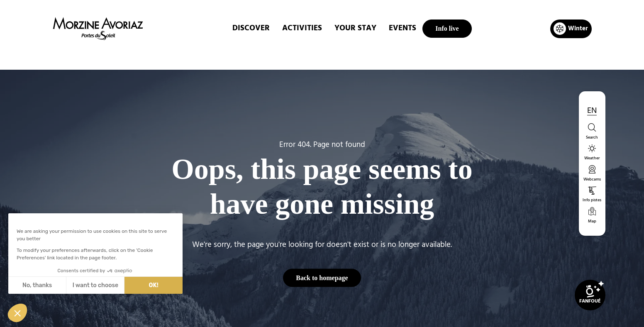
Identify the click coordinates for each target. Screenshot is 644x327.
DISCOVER (251, 28)
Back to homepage (322, 277)
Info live (447, 28)
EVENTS (402, 28)
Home (278, 56)
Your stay (355, 28)
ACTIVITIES (302, 28)
